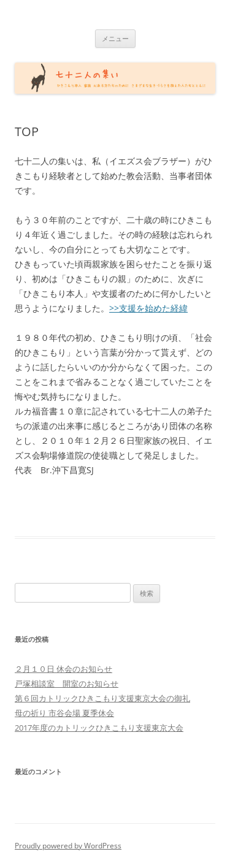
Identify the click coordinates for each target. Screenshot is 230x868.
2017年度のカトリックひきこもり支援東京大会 (99, 728)
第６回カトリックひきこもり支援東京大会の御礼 (102, 698)
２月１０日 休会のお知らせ (63, 669)
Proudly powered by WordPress (68, 846)
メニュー (115, 38)
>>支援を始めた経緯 (148, 308)
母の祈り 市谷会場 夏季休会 (64, 713)
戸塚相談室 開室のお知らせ (67, 683)
